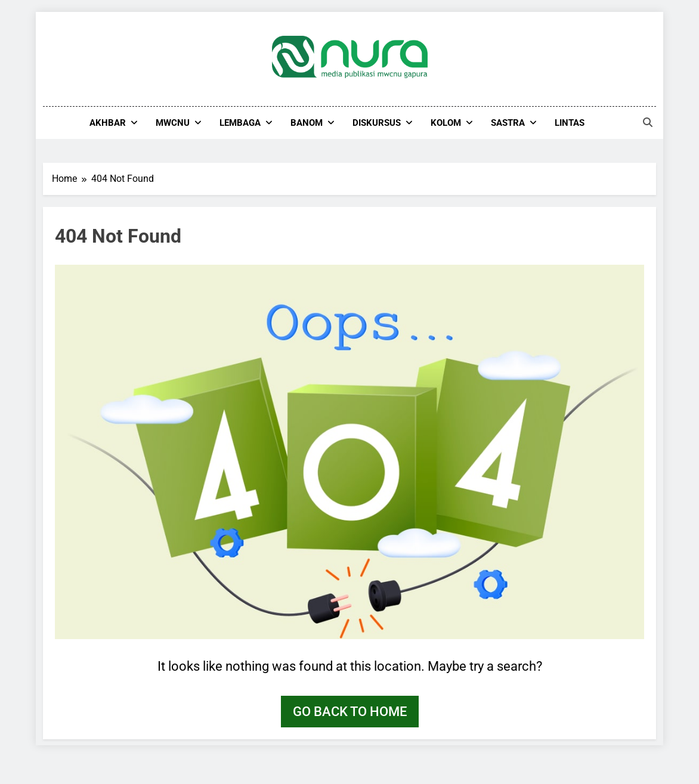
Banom (307, 123)
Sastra (508, 123)
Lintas (570, 123)
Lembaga (240, 123)
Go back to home (350, 712)
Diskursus (377, 123)
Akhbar (108, 123)
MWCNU (173, 123)
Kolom (446, 123)
